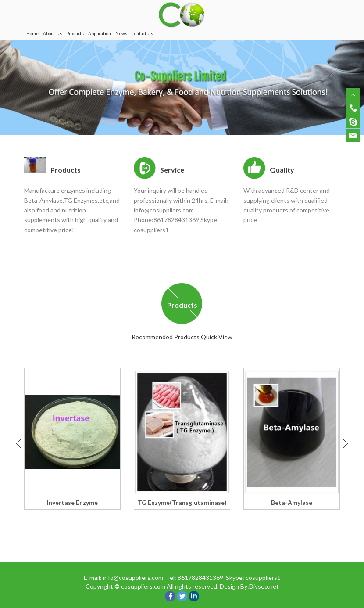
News (121, 33)
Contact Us (142, 33)
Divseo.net (264, 586)
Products (75, 33)
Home (32, 33)
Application (100, 33)
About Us (52, 33)
